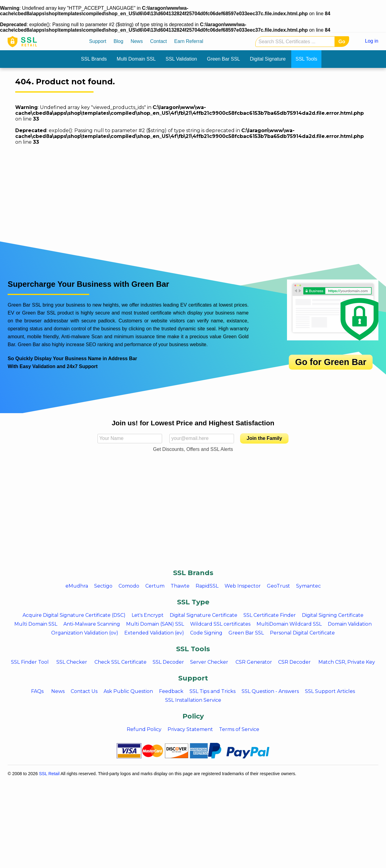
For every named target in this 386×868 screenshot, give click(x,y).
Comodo (129, 586)
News (137, 41)
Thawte (180, 586)
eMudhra (77, 586)
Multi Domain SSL (136, 59)
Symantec (308, 586)
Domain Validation (350, 624)
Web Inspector (243, 586)
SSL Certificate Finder (270, 615)
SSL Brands (94, 59)
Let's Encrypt (148, 615)
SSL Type (193, 602)
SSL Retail (49, 774)
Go (342, 42)
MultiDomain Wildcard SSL (289, 624)
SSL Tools (306, 59)
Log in (372, 41)
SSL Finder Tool (30, 662)
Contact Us (84, 691)
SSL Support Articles (330, 691)
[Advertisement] (190, 519)
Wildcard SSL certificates (220, 624)
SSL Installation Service (193, 700)
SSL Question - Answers (270, 691)
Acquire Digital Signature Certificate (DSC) (74, 615)
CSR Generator (254, 662)
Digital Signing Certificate (333, 615)
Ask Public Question (128, 691)
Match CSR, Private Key (347, 662)
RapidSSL (207, 586)
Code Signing (206, 633)
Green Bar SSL (223, 59)
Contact (159, 41)
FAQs (37, 691)
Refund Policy (144, 729)
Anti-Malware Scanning (92, 624)
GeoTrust (278, 586)
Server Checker (209, 662)
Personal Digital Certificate (302, 633)
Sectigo (103, 586)
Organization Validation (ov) (85, 633)
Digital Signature (268, 59)
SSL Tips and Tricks (212, 691)
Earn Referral (189, 41)
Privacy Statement (190, 729)
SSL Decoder (168, 662)
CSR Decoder (294, 662)
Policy (193, 716)
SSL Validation (181, 59)
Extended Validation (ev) (154, 633)
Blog (119, 41)
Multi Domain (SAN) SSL (155, 624)
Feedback (171, 691)
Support (98, 41)
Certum (155, 586)
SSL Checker (72, 662)
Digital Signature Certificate (204, 615)
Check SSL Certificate (120, 662)
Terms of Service (239, 729)
